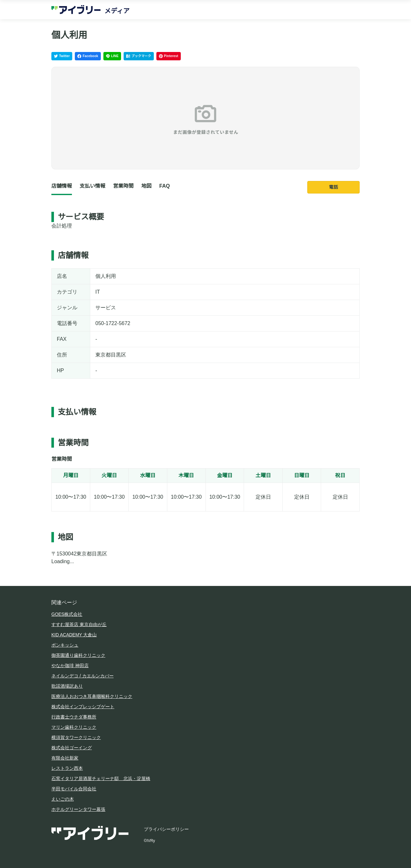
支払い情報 (92, 186)
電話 (334, 187)
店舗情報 (62, 186)
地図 (146, 186)
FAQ (165, 186)
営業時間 (123, 186)
